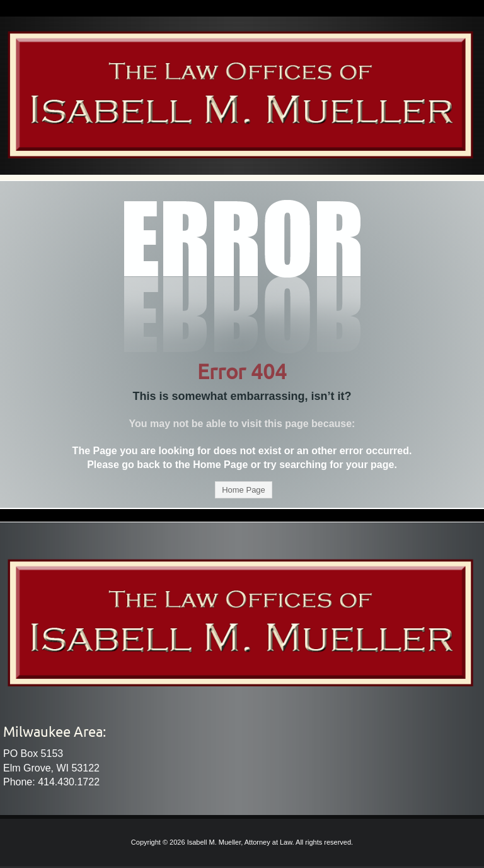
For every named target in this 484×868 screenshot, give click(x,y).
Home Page (244, 490)
